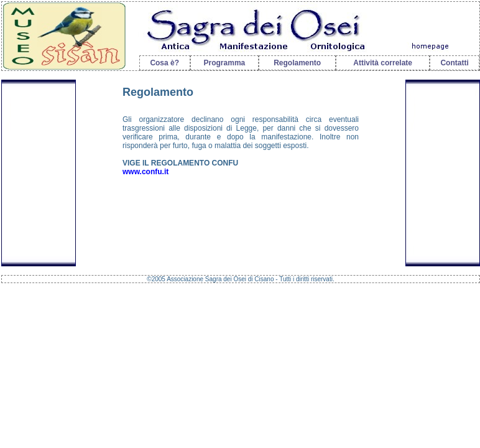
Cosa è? (164, 63)
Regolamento (297, 63)
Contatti (454, 63)
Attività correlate (383, 63)
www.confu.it (145, 172)
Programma (225, 63)
